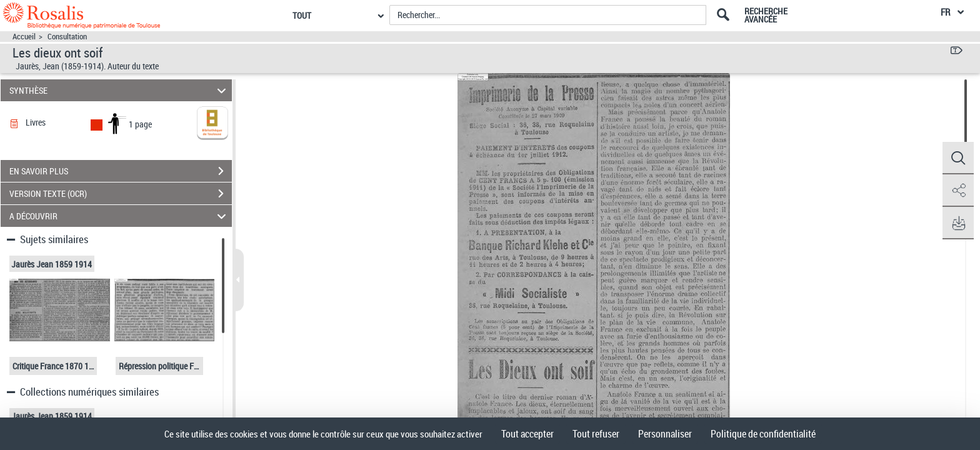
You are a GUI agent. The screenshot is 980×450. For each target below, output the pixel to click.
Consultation (67, 37)
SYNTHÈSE (120, 90)
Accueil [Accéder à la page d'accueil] (24, 37)
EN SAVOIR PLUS (121, 171)
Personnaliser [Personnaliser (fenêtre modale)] (665, 434)
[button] (958, 158)
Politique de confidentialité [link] (763, 434)
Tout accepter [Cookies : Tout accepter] (527, 434)
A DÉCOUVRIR (120, 216)
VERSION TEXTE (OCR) (121, 194)
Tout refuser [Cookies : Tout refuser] (596, 434)
